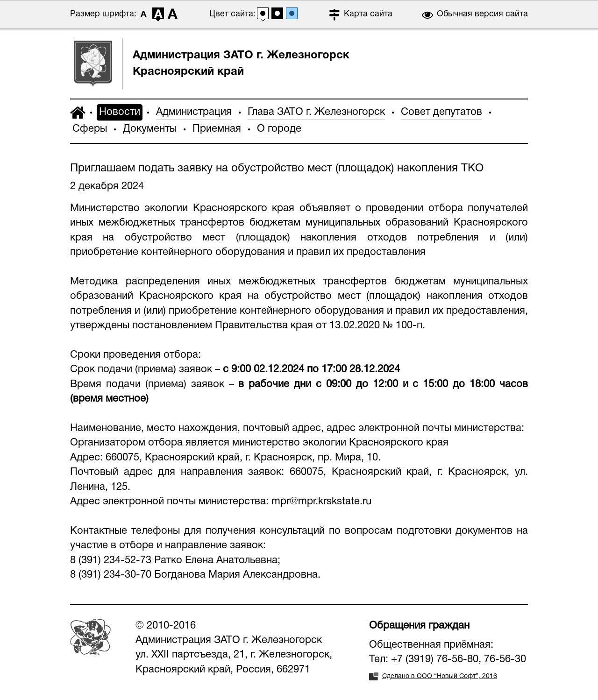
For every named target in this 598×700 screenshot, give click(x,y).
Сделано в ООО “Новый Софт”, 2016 (440, 676)
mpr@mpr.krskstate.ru (321, 502)
